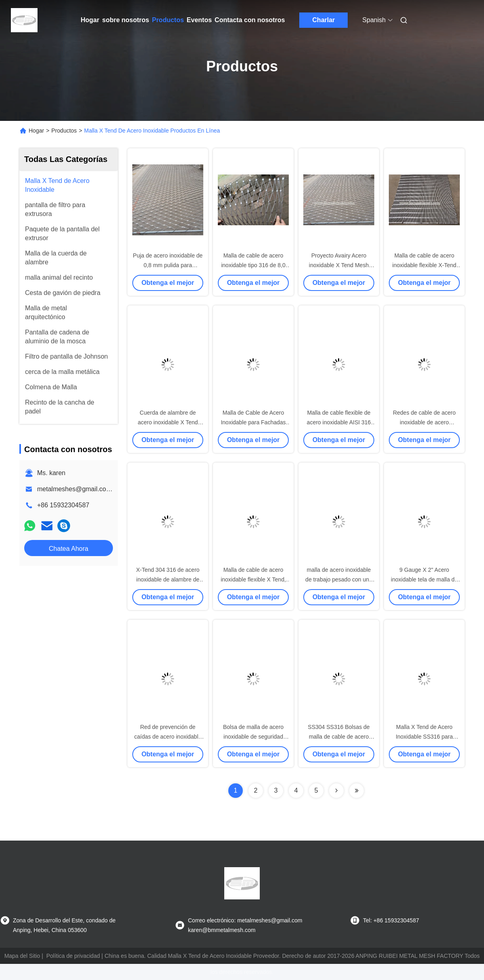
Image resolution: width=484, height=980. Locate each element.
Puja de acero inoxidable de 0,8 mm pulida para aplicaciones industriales (168, 265)
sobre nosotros (125, 20)
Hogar (90, 20)
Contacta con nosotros (250, 20)
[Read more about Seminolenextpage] (336, 791)
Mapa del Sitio (22, 956)
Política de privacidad (73, 956)
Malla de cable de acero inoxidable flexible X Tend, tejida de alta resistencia (253, 579)
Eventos (199, 20)
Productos (168, 20)
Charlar (323, 20)
